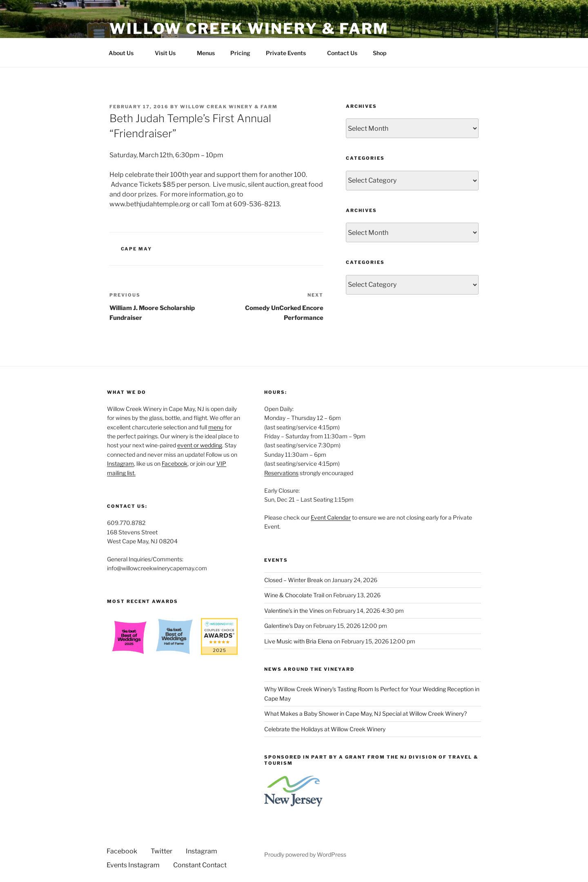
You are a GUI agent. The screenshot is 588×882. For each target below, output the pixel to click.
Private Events (290, 53)
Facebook (175, 463)
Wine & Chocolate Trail (294, 595)
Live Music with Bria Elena (298, 641)
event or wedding (200, 445)
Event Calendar (331, 517)
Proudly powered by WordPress (305, 854)
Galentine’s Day (284, 626)
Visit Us (169, 53)
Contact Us (342, 53)
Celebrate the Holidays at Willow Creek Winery (325, 729)
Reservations (281, 473)
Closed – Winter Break (294, 580)
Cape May (137, 249)
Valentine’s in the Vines (294, 611)
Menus (206, 53)
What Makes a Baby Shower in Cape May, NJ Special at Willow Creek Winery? (365, 713)
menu (216, 427)
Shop (380, 53)
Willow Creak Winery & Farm (229, 107)
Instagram (120, 463)
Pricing (240, 53)
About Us (125, 53)
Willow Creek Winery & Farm (249, 29)
